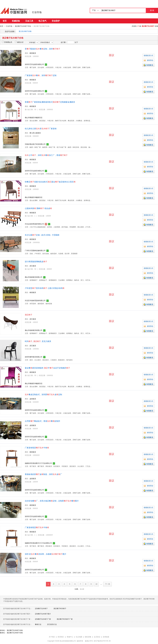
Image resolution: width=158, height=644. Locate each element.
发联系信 (148, 60)
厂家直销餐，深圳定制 (41, 75)
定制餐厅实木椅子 (41, 608)
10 (96, 584)
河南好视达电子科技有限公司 (35, 144)
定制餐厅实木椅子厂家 (43, 619)
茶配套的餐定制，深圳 (42, 49)
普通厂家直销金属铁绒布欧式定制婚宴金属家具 (50, 102)
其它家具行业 (52, 624)
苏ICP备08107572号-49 (102, 641)
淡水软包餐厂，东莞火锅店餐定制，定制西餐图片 (52, 501)
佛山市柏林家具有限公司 (34, 277)
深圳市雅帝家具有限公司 (34, 357)
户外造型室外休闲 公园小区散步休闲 (45, 288)
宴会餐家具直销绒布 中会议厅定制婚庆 (47, 368)
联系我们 (61, 637)
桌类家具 (33, 399)
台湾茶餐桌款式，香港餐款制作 (42, 421)
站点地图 (79, 637)
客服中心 (70, 637)
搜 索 (152, 10)
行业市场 (37, 12)
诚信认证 (19, 42)
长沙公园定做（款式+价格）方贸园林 (42, 235)
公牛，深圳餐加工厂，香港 (46, 155)
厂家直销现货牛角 (37, 448)
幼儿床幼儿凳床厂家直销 (41, 128)
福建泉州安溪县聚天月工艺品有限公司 (38, 463)
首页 (5, 21)
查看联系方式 (148, 55)
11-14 (82, 589)
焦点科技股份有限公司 (68, 641)
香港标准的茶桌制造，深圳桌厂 (43, 474)
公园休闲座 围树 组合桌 (38, 208)
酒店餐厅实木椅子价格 (15, 630)
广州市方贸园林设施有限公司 (35, 250)
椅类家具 (33, 53)
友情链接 (106, 637)
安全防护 (56, 21)
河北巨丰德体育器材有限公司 (35, 300)
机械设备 (16, 21)
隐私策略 (88, 637)
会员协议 (97, 637)
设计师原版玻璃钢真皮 (36, 261)
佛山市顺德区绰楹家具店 (34, 117)
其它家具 (33, 266)
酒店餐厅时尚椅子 (60, 608)
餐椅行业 (38, 624)
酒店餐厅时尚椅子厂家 (65, 619)
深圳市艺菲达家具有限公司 (34, 64)
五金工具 (29, 21)
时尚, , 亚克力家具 (38, 341)
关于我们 (52, 637)
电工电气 (42, 21)
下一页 (108, 584)
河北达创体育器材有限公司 (34, 224)
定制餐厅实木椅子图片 (43, 614)
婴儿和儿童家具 (35, 133)
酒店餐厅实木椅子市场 (23, 26)
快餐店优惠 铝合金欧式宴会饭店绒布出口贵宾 (50, 182)
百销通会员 (7, 42)
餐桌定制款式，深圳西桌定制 (43, 394)
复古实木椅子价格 (25, 31)
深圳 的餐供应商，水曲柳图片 (46, 554)
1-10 (76, 589)
